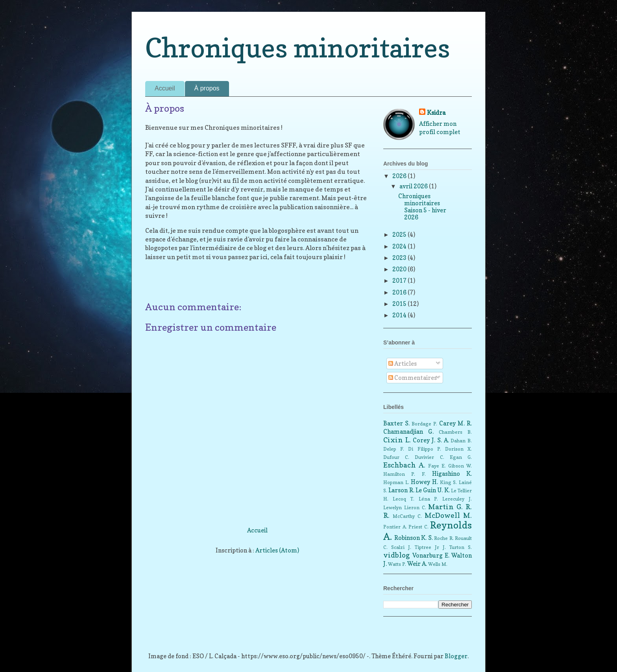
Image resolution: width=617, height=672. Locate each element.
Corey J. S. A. (431, 440)
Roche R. (444, 538)
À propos (207, 88)
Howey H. (424, 482)
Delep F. (394, 449)
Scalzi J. (401, 547)
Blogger (456, 656)
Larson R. (401, 490)
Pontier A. (395, 527)
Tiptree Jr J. (430, 547)
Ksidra (436, 113)
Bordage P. (424, 424)
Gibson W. (460, 466)
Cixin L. (397, 440)
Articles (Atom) (277, 550)
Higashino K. (452, 474)
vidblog (397, 555)
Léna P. (429, 499)
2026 (400, 176)
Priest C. (418, 527)
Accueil (165, 88)
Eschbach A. (404, 465)
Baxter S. (396, 423)
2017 (400, 281)
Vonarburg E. (431, 555)
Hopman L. (396, 482)
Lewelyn (393, 507)
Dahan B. (461, 441)
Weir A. (417, 564)
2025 (400, 235)
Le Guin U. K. (433, 490)
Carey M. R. (455, 423)
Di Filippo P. (424, 449)
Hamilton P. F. (405, 474)
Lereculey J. (457, 499)
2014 (400, 315)
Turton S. (461, 547)
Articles (403, 364)
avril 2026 (414, 186)
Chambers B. (455, 432)
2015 (400, 304)
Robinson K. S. (414, 538)
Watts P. (397, 564)
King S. (449, 482)
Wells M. (438, 564)
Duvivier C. (429, 457)
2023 (400, 258)
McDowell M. (448, 515)
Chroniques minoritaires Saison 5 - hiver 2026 (422, 207)
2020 (400, 269)
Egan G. (461, 457)
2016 (400, 292)
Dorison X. (458, 449)
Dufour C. (396, 457)
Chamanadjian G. (408, 432)
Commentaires (413, 378)
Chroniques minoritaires (298, 48)
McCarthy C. (407, 516)
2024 (400, 246)
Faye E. (437, 466)
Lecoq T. (404, 499)
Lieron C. (415, 507)
